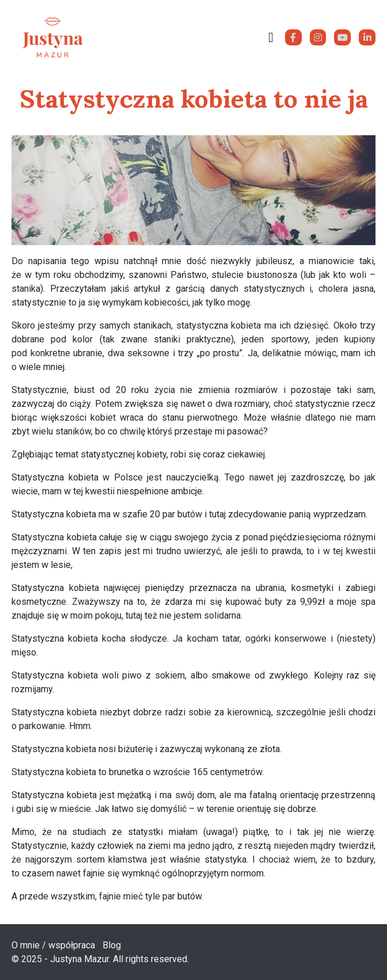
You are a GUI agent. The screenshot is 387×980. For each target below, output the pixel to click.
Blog (112, 945)
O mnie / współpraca (53, 945)
